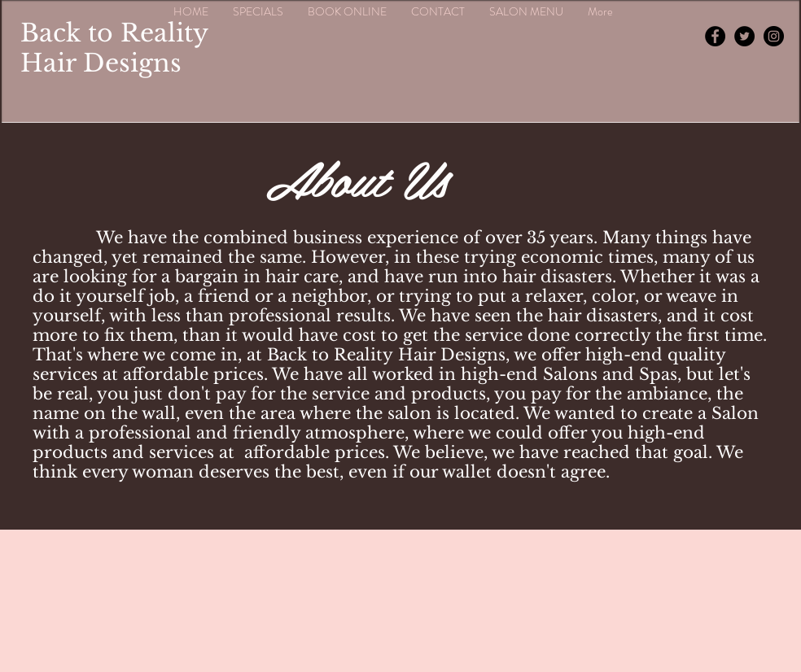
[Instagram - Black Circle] (774, 36)
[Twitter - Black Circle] (744, 36)
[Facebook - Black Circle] (715, 36)
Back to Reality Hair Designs (114, 48)
